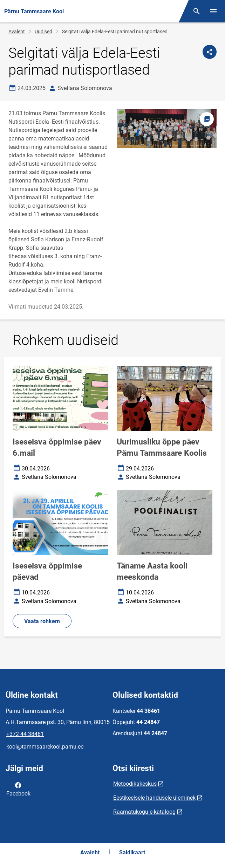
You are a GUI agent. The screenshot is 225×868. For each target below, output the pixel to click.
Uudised (43, 32)
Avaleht (17, 32)
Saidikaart (132, 852)
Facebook (18, 789)
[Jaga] (210, 52)
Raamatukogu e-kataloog (144, 812)
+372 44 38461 (25, 734)
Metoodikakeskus (135, 784)
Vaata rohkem (42, 621)
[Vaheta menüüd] (213, 11)
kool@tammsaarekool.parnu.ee (45, 747)
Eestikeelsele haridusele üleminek (154, 798)
